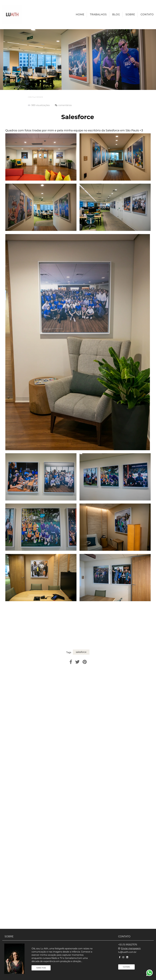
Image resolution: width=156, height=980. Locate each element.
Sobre (130, 15)
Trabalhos (98, 15)
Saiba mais (41, 968)
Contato (147, 15)
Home (80, 15)
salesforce (81, 652)
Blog (116, 15)
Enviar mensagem (131, 948)
